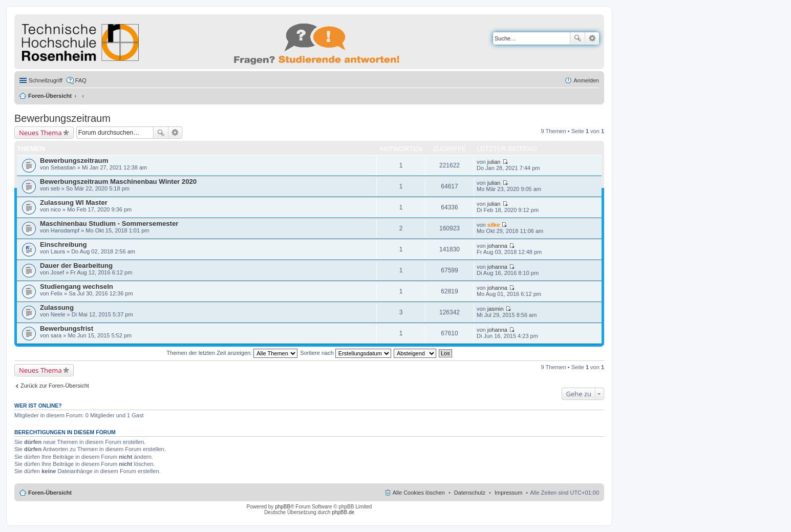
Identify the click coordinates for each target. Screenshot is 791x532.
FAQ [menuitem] (81, 80)
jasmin (496, 309)
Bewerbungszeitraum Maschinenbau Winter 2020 (118, 182)
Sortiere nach (345, 353)
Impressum (508, 493)
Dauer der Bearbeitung (76, 265)
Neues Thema (40, 133)
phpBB (283, 507)
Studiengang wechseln (77, 286)
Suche (578, 38)
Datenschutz (470, 493)
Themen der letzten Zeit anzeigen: (232, 353)
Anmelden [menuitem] (586, 80)
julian (494, 162)
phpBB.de (343, 512)
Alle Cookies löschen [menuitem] (419, 493)
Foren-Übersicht (50, 96)
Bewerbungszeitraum (62, 118)
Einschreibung (63, 244)
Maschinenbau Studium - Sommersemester (109, 224)
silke (494, 225)
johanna (497, 246)
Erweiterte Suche (592, 38)
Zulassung (57, 307)
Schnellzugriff (46, 80)
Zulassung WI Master (74, 203)
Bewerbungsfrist (67, 328)
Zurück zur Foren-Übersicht (55, 386)
